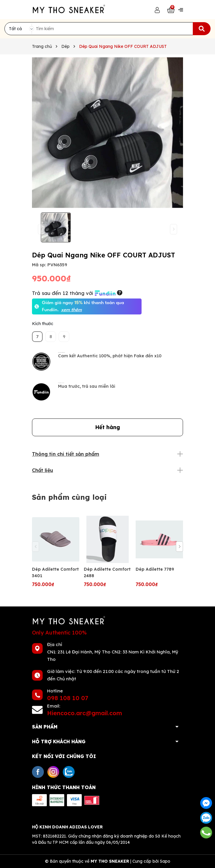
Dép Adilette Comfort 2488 (107, 572)
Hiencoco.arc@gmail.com (85, 713)
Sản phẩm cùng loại (69, 497)
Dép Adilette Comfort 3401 (55, 572)
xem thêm (71, 310)
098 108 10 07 (68, 698)
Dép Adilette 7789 (155, 569)
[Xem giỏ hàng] (171, 10)
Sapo (165, 861)
